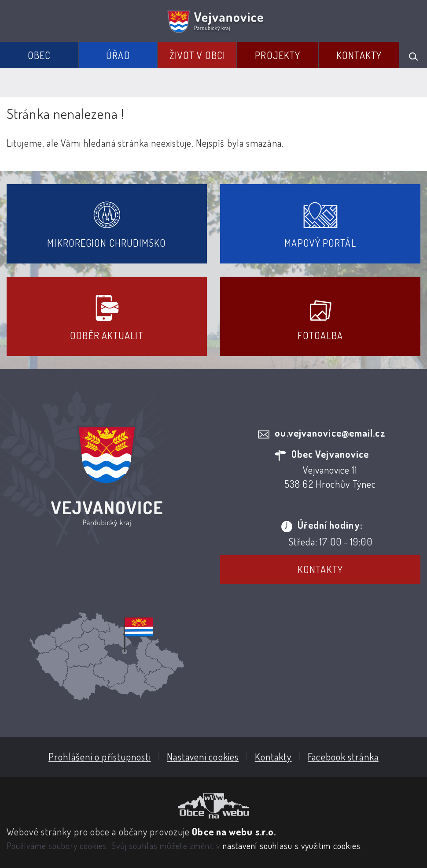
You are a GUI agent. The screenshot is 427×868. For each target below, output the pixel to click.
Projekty (278, 55)
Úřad (118, 55)
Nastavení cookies (203, 757)
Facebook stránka (343, 757)
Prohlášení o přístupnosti (100, 757)
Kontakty (359, 55)
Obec (39, 55)
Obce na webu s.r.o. (234, 831)
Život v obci (197, 55)
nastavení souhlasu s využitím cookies (292, 846)
